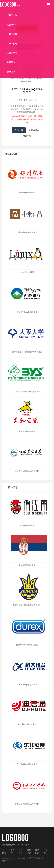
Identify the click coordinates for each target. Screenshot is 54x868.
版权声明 (21, 851)
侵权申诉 (29, 851)
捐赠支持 (27, 136)
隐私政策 (37, 851)
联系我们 (46, 851)
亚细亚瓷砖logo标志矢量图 (30, 91)
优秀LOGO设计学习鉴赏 (19, 845)
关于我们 (4, 851)
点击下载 (19, 130)
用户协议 (12, 851)
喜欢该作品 (34, 130)
